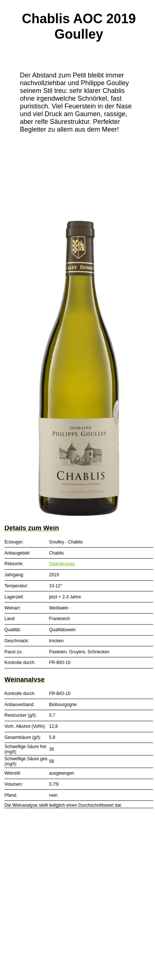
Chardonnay (62, 564)
